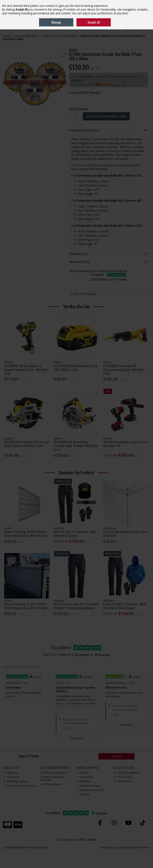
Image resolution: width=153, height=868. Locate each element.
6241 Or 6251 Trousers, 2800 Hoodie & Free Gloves (125, 606)
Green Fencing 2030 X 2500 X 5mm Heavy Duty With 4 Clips (26, 534)
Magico (113, 847)
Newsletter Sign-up (16, 781)
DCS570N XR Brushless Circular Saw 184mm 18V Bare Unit (76, 446)
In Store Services (51, 784)
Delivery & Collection (54, 773)
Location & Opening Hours (20, 786)
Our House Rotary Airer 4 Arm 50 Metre (126, 534)
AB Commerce (142, 847)
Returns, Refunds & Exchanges (52, 778)
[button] (63, 55)
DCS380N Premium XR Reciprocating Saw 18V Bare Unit (124, 370)
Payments (84, 781)
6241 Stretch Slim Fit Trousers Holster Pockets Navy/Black (76, 606)
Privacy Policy (123, 777)
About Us (11, 773)
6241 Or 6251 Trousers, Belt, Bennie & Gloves (75, 534)
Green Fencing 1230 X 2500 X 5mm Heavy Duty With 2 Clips (26, 606)
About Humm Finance (91, 790)
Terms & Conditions (127, 773)
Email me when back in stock (106, 116)
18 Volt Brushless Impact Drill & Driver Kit (125, 444)
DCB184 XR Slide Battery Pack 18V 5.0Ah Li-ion (76, 368)
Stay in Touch (29, 756)
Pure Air (83, 773)
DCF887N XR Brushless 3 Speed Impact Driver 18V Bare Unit (26, 370)
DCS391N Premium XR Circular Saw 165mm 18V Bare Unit (27, 444)
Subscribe (116, 756)
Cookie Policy (123, 781)
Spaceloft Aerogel (89, 786)
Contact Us (11, 777)
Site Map (84, 794)
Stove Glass (85, 777)
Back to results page (85, 294)
